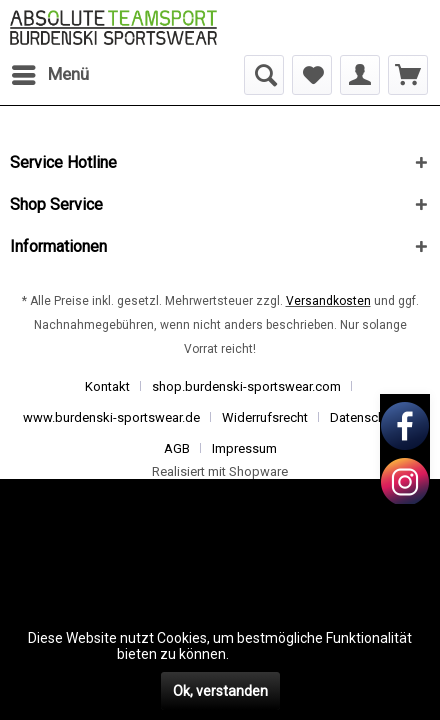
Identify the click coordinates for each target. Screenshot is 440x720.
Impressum (244, 448)
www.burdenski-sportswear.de (111, 417)
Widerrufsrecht (265, 417)
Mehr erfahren (278, 654)
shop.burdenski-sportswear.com (246, 386)
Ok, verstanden (220, 691)
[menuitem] (49, 75)
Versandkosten (328, 301)
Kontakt (107, 386)
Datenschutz (366, 417)
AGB (177, 448)
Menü (50, 71)
